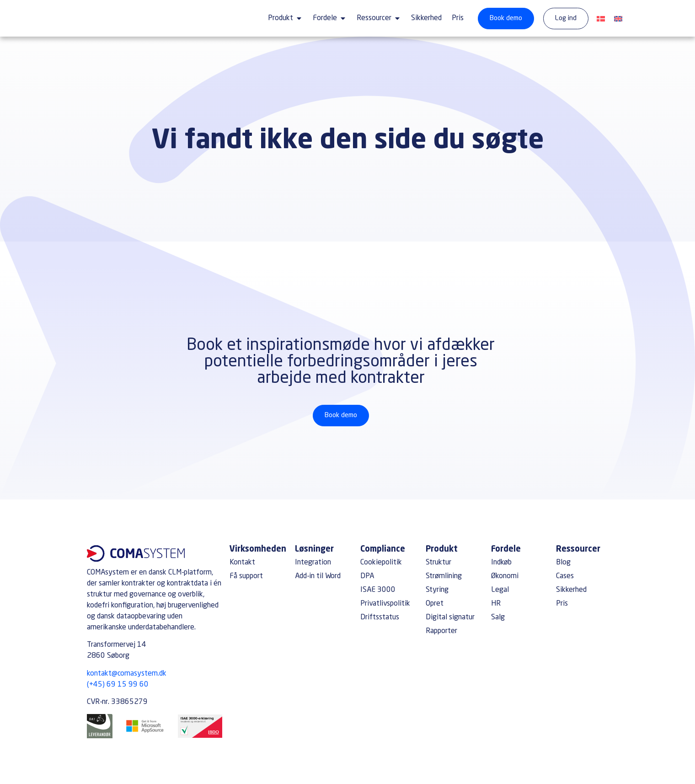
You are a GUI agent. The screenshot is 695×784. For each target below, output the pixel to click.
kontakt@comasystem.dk (127, 674)
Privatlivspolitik (385, 604)
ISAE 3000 (378, 590)
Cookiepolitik (381, 563)
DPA (367, 576)
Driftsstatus (380, 618)
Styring (437, 590)
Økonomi (505, 576)
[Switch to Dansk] (601, 19)
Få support (246, 576)
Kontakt (242, 563)
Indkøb (501, 563)
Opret (435, 604)
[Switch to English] (618, 19)
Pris (562, 604)
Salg (498, 618)
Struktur (438, 563)
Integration (313, 563)
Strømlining (444, 576)
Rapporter (441, 631)
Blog (563, 563)
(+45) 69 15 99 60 (118, 685)
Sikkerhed (571, 590)
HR (496, 604)
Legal (500, 590)
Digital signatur (450, 618)
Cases (565, 576)
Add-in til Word (318, 576)
